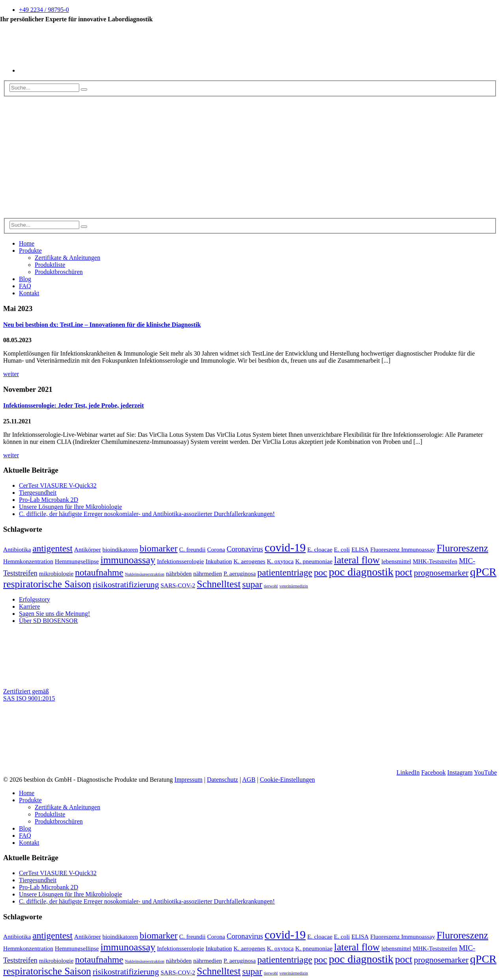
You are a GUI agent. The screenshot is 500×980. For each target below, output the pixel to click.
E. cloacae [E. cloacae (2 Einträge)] (320, 549)
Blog (25, 279)
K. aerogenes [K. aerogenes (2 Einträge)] (249, 561)
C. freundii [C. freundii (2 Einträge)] (192, 549)
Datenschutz (223, 780)
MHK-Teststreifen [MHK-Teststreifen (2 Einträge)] (435, 561)
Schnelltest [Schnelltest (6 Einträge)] (219, 584)
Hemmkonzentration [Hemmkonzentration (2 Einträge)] (28, 561)
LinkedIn (408, 772)
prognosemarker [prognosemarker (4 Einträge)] (441, 573)
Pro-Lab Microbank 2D (49, 500)
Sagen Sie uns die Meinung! (54, 614)
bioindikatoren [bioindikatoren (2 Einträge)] (120, 549)
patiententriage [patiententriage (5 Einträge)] (285, 572)
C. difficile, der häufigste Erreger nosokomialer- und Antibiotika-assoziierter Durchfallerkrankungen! (147, 514)
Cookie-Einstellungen (287, 780)
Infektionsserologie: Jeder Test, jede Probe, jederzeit (74, 405)
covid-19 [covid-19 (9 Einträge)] (285, 548)
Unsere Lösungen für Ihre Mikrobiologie (70, 507)
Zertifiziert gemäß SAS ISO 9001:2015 (29, 695)
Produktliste (50, 265)
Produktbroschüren (59, 272)
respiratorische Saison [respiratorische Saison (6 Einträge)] (47, 584)
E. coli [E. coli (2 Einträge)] (342, 549)
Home (27, 243)
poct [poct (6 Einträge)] (404, 572)
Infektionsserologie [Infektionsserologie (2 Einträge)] (180, 561)
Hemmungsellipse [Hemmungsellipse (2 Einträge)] (77, 561)
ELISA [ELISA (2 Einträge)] (360, 549)
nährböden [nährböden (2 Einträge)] (179, 573)
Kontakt (29, 293)
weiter (11, 374)
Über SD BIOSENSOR (48, 621)
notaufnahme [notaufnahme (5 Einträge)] (99, 572)
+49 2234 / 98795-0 (44, 10)
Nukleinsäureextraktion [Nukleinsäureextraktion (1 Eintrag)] (145, 574)
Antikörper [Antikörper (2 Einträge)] (88, 549)
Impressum (188, 780)
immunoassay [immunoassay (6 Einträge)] (128, 560)
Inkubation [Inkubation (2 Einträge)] (219, 561)
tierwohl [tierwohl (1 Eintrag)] (271, 586)
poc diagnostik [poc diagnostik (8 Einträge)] (361, 572)
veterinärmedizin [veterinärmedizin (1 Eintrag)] (294, 586)
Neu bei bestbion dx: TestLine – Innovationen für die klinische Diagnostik (102, 325)
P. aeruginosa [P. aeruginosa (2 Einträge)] (240, 573)
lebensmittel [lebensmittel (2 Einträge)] (396, 561)
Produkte (30, 251)
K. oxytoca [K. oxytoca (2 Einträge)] (280, 561)
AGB (249, 780)
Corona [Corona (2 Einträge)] (216, 549)
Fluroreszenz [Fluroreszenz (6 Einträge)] (462, 548)
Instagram (460, 772)
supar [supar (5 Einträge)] (252, 584)
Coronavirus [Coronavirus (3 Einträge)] (245, 549)
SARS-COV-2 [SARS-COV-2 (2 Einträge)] (178, 585)
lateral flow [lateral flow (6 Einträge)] (357, 560)
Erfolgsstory (35, 599)
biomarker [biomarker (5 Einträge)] (159, 548)
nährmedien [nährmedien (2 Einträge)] (208, 573)
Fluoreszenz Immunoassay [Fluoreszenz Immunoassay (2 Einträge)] (403, 549)
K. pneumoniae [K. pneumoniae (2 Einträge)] (314, 561)
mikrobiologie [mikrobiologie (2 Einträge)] (56, 573)
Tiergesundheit (38, 493)
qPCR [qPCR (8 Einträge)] (483, 572)
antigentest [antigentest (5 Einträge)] (52, 548)
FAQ (25, 286)
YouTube (485, 772)
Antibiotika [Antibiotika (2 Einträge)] (17, 549)
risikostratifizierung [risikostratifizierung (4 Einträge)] (126, 585)
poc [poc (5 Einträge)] (321, 572)
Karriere (29, 606)
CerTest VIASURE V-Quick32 (58, 485)
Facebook (433, 772)
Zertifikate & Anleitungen (67, 258)
